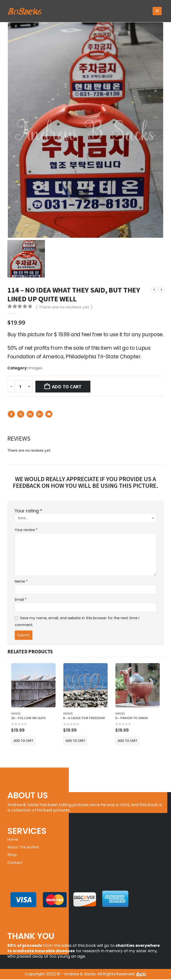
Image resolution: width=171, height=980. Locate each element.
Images (35, 368)
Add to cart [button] (23, 741)
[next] (161, 290)
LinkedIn (30, 414)
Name (21, 581)
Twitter (21, 414)
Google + (40, 414)
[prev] (154, 290)
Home (13, 840)
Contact (16, 863)
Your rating (28, 511)
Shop (12, 855)
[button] (157, 11)
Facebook (11, 414)
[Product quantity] (20, 387)
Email (49, 414)
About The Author (25, 847)
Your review (26, 530)
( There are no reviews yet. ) (64, 307)
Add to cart (67, 387)
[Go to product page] (33, 685)
